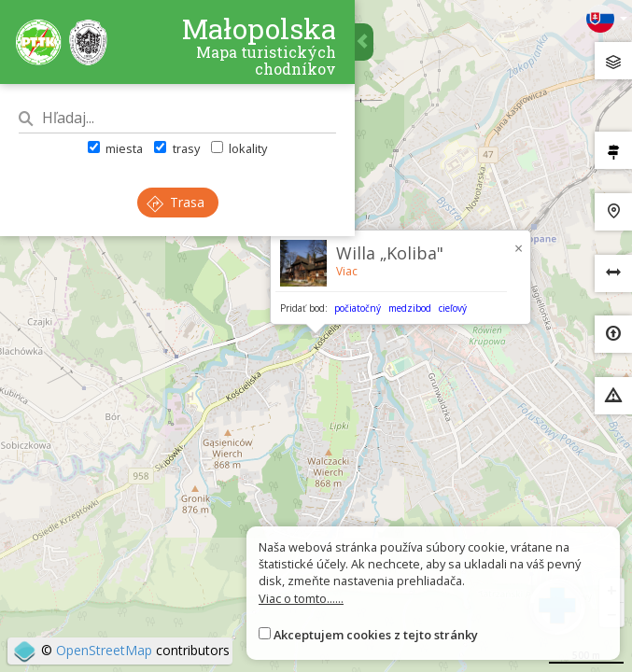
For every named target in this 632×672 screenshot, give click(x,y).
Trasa (176, 202)
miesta (115, 148)
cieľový (453, 308)
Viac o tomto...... (301, 598)
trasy (176, 148)
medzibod (410, 308)
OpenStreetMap (104, 650)
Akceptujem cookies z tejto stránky (376, 635)
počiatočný (358, 308)
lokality (239, 148)
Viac (347, 271)
